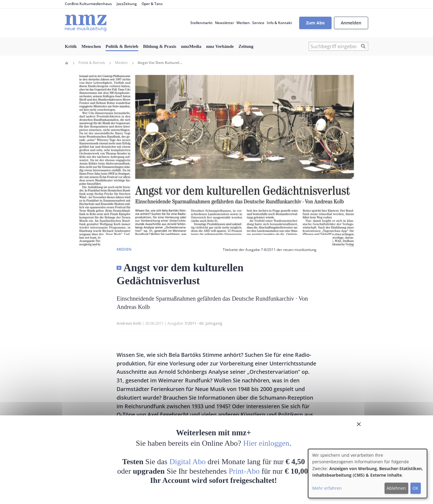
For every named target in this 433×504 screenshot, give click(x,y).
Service (258, 23)
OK (415, 488)
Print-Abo (244, 471)
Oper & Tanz (152, 4)
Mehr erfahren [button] (327, 488)
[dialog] (368, 474)
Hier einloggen (266, 443)
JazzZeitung (127, 4)
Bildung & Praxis (160, 46)
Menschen (91, 46)
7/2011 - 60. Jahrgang (203, 323)
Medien (121, 63)
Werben (243, 23)
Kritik (71, 46)
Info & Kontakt (279, 23)
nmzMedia (191, 46)
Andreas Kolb (129, 323)
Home (67, 63)
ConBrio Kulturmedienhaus (88, 4)
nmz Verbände (220, 46)
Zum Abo (315, 23)
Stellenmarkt (201, 23)
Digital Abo (188, 462)
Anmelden (351, 23)
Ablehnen (396, 488)
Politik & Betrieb (122, 46)
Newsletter (225, 23)
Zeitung (246, 46)
